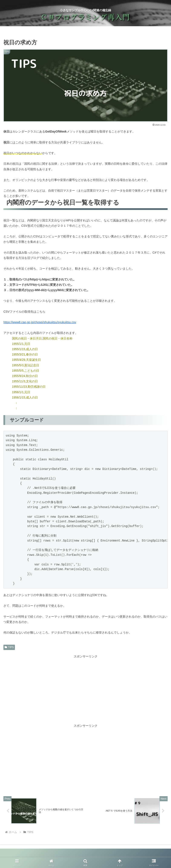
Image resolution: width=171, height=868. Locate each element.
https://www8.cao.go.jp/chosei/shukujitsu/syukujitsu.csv (40, 322)
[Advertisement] (85, 689)
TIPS (9, 647)
